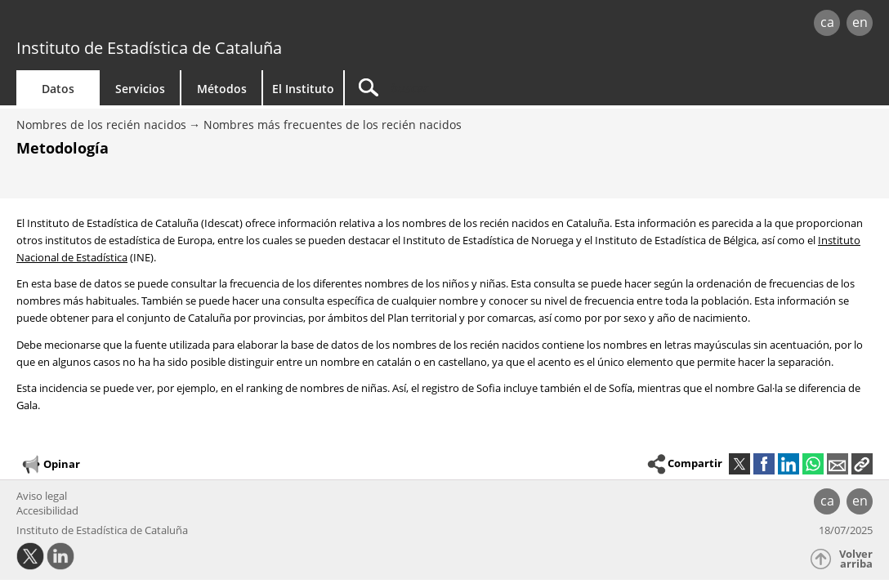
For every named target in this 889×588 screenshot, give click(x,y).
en (860, 22)
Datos (58, 89)
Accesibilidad (47, 510)
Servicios (140, 89)
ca (827, 22)
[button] (862, 464)
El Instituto (303, 89)
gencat (188, 24)
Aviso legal (42, 496)
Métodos (222, 89)
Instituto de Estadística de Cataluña (149, 48)
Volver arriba (856, 559)
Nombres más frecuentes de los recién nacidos (333, 125)
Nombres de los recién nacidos (101, 125)
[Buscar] (484, 88)
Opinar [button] (50, 465)
